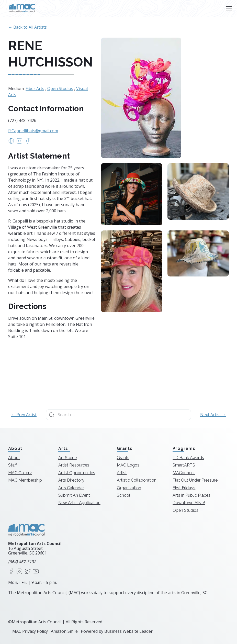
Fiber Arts (35, 88)
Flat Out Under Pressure (195, 480)
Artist (122, 473)
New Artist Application (79, 503)
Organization (129, 488)
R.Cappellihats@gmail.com (33, 131)
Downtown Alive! (189, 503)
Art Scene (67, 458)
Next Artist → (213, 415)
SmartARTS (184, 465)
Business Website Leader (128, 631)
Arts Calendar (71, 488)
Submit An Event (74, 495)
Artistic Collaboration (137, 480)
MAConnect (184, 473)
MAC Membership (25, 480)
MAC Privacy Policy (30, 631)
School (123, 495)
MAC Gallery (20, 473)
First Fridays (184, 488)
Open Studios (60, 88)
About (14, 458)
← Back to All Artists (27, 27)
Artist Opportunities (77, 473)
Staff (13, 465)
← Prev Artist (24, 415)
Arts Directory (71, 480)
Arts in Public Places (191, 495)
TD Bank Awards (188, 458)
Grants (123, 458)
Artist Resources (74, 465)
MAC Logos (128, 465)
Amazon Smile (64, 631)
